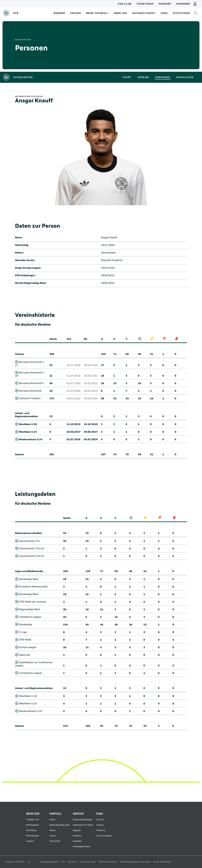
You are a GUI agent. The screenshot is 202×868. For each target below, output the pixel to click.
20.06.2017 (91, 432)
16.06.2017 (74, 432)
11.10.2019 (74, 424)
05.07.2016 (91, 439)
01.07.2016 (74, 439)
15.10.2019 (91, 424)
